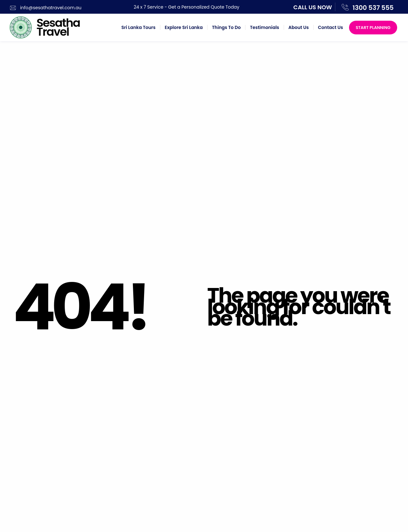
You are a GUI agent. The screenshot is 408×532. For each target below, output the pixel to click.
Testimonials (264, 27)
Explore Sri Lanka (184, 27)
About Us (299, 27)
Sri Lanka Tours (138, 27)
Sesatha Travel (58, 27)
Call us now (313, 7)
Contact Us (331, 27)
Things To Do (226, 27)
